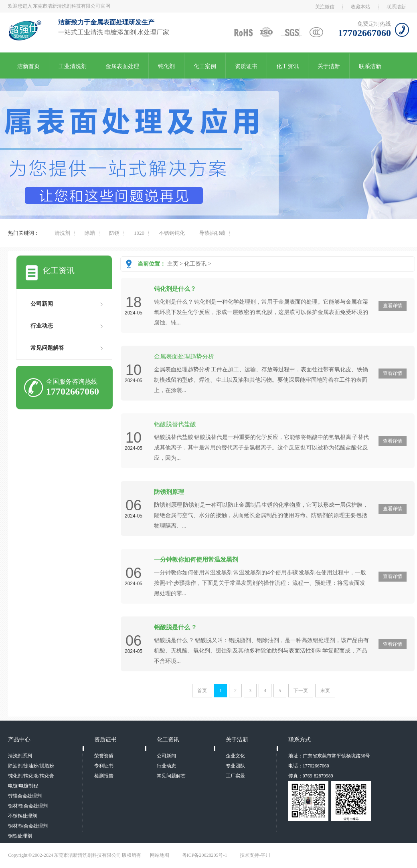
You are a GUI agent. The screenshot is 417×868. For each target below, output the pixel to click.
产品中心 (19, 740)
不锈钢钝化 (172, 233)
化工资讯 (287, 66)
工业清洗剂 (73, 66)
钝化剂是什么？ (175, 289)
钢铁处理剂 (20, 836)
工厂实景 (235, 776)
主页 (173, 264)
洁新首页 (28, 66)
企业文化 (235, 756)
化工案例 (205, 66)
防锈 (114, 233)
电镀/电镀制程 (23, 786)
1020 (139, 233)
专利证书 (104, 766)
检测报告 (104, 776)
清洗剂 (62, 233)
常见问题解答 (47, 348)
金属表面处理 (122, 66)
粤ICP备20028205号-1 (205, 855)
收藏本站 (360, 7)
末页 (325, 691)
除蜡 (90, 233)
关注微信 (325, 7)
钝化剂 (166, 66)
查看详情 (393, 306)
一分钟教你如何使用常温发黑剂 (196, 560)
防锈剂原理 (169, 492)
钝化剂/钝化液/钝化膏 (31, 776)
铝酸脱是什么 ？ (175, 627)
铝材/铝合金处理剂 (28, 806)
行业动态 (42, 326)
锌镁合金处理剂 (25, 796)
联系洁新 (396, 7)
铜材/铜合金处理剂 (28, 826)
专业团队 (235, 766)
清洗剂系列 (20, 756)
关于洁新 (329, 66)
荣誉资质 (104, 756)
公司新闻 (42, 304)
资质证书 (246, 66)
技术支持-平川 (255, 855)
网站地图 (160, 855)
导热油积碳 (212, 233)
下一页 (301, 691)
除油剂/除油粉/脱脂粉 (31, 766)
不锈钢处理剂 (22, 816)
